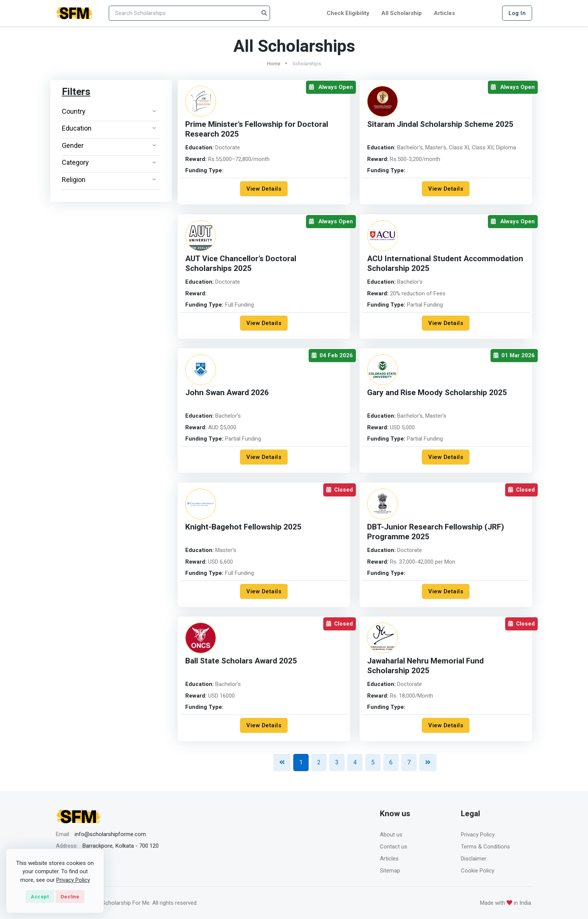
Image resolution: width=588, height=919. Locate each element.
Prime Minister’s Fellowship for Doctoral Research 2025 (257, 129)
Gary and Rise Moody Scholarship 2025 (437, 393)
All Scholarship (402, 13)
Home (274, 64)
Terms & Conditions (485, 847)
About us (391, 835)
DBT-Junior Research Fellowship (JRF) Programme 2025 (436, 532)
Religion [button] (109, 180)
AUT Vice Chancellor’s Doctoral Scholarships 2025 (241, 264)
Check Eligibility (348, 13)
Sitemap (390, 871)
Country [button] (109, 111)
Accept (40, 897)
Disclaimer (474, 859)
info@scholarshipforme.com (110, 834)
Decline (70, 897)
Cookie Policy (478, 871)
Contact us (394, 847)
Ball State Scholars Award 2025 (241, 661)
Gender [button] (109, 145)
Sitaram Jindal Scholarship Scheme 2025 (440, 124)
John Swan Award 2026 (227, 393)
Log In (517, 13)
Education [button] (109, 128)
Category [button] (109, 162)
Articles (444, 13)
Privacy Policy (478, 835)
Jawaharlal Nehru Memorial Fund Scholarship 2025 (425, 666)
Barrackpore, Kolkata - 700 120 (120, 846)
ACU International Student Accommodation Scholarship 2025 (445, 264)
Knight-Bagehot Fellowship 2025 (243, 527)
